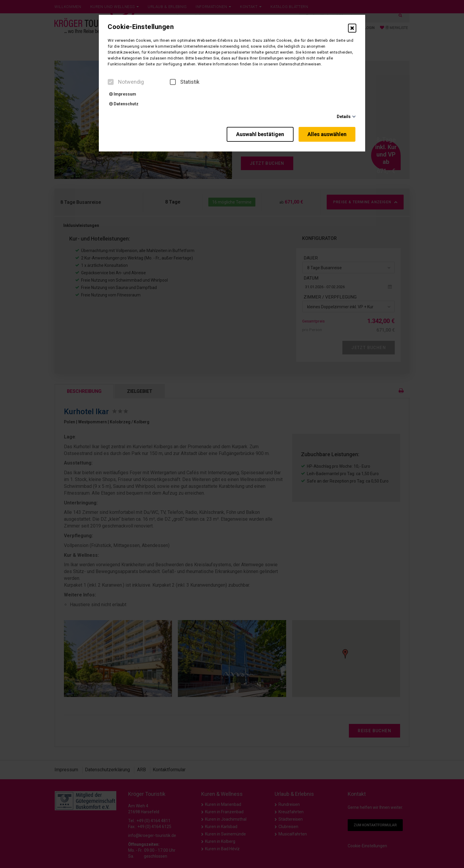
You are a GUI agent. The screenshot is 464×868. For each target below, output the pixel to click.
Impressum (123, 94)
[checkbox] (111, 82)
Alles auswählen (328, 133)
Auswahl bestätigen (257, 133)
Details (344, 117)
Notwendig (126, 82)
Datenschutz (124, 104)
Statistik (185, 82)
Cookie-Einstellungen (141, 27)
